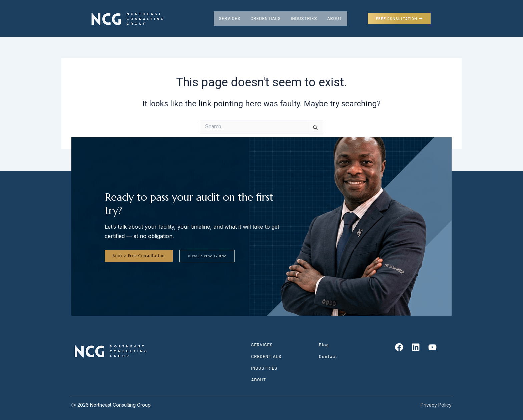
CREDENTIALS (266, 18)
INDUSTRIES (304, 18)
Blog (324, 345)
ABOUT (335, 18)
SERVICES (230, 18)
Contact (328, 356)
